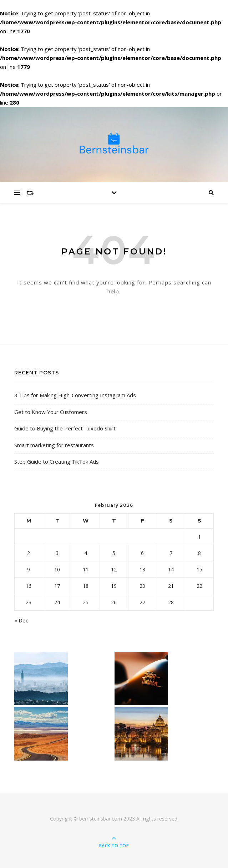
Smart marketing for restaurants (54, 445)
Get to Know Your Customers (51, 412)
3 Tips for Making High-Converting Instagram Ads (75, 395)
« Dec (21, 620)
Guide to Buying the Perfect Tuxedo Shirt (65, 428)
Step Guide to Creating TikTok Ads (57, 461)
